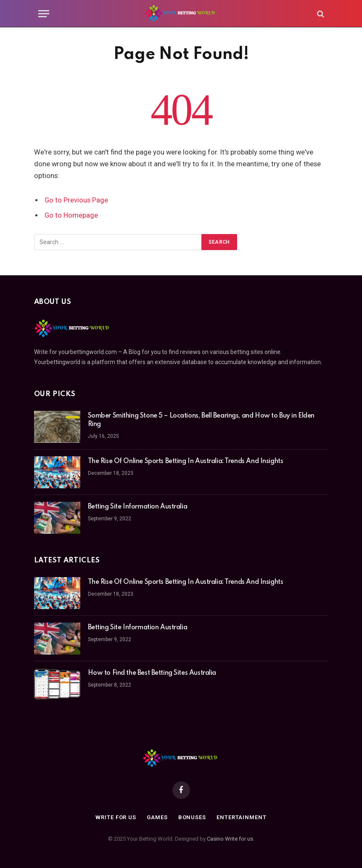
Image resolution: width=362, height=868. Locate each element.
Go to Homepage (71, 215)
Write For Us (116, 817)
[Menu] (44, 14)
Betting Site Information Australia (138, 507)
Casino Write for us (230, 839)
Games (157, 817)
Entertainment (242, 817)
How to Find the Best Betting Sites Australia (152, 673)
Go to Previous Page (76, 200)
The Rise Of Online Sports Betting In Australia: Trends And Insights (186, 461)
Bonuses (192, 817)
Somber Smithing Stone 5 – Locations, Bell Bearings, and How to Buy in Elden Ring (201, 420)
